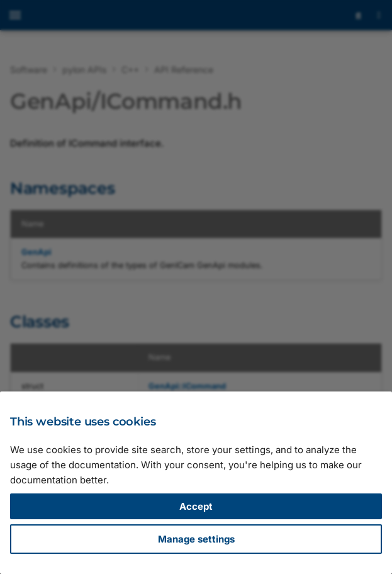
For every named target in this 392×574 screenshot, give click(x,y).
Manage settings (196, 539)
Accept (196, 506)
